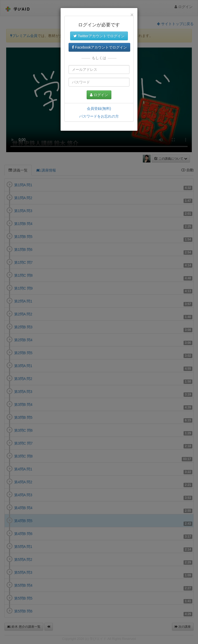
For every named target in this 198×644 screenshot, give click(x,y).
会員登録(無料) (99, 108)
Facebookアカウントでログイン (99, 47)
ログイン (99, 95)
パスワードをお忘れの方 (99, 116)
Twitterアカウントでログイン (99, 36)
